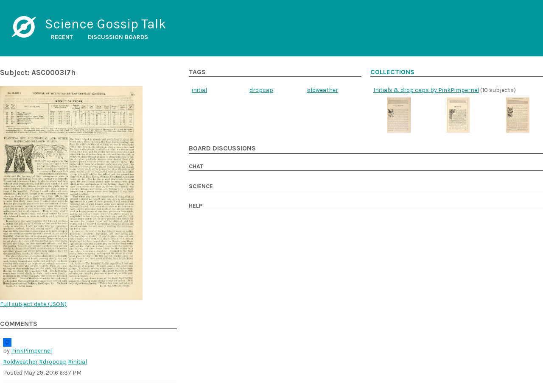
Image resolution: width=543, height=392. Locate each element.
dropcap (261, 90)
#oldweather (20, 362)
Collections (392, 72)
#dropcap (53, 362)
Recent (62, 37)
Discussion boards (118, 37)
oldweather (323, 90)
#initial (77, 362)
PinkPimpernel (31, 351)
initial (199, 90)
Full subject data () (33, 304)
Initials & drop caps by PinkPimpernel (426, 90)
